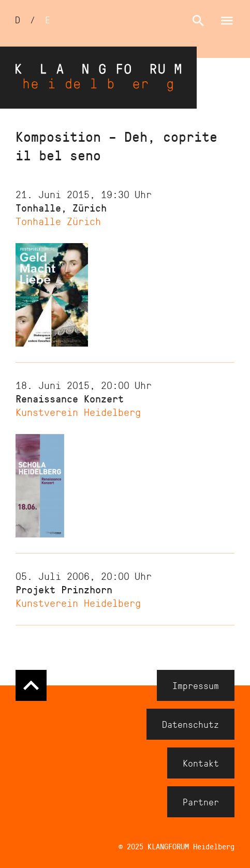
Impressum (196, 685)
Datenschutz (190, 724)
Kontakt (201, 763)
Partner (201, 802)
